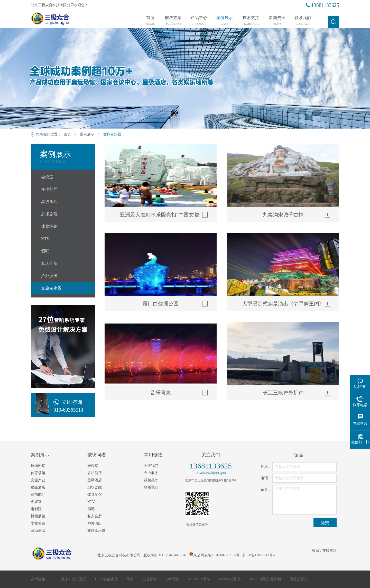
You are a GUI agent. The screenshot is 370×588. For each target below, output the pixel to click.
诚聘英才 (151, 480)
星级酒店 (49, 202)
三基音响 (150, 579)
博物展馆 (38, 516)
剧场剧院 (49, 214)
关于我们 (151, 466)
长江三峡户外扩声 (283, 393)
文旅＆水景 (112, 134)
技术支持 (251, 21)
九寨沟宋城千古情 (283, 215)
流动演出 (38, 531)
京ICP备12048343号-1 (259, 555)
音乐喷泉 (161, 393)
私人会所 (49, 263)
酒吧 (45, 251)
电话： (266, 478)
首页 (150, 21)
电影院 (36, 509)
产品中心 (199, 21)
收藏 (316, 551)
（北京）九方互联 (72, 579)
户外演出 (49, 276)
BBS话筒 (173, 579)
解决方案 (173, 21)
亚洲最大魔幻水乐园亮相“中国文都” (161, 215)
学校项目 (38, 523)
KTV (45, 239)
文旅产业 (38, 480)
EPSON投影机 (230, 579)
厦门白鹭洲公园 (161, 304)
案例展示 (225, 21)
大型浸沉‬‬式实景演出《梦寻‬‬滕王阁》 (283, 304)
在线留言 (329, 551)
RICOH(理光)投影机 (266, 579)
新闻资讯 (277, 21)
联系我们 (303, 21)
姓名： (266, 467)
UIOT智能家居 (107, 579)
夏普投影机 (299, 579)
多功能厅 (49, 189)
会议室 (47, 177)
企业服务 (151, 473)
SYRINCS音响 (200, 579)
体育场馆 (49, 226)
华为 (131, 579)
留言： (266, 489)
